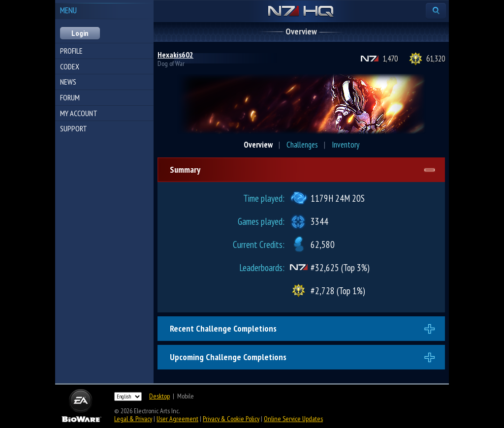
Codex (70, 66)
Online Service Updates (293, 419)
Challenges (302, 145)
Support (74, 128)
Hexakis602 (175, 55)
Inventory (346, 145)
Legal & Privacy (133, 419)
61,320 (436, 59)
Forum (70, 97)
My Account (79, 113)
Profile (71, 51)
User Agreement (177, 419)
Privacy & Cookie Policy (231, 419)
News (68, 82)
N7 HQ (301, 12)
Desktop (159, 396)
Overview (258, 145)
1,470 (390, 59)
